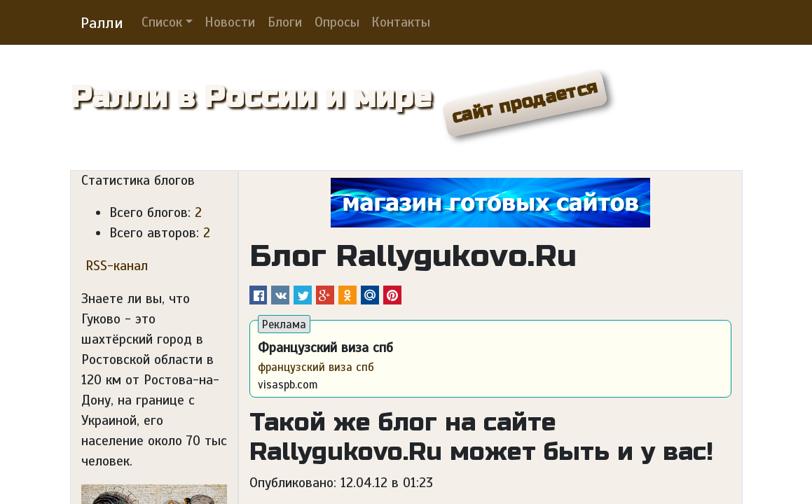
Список (162, 22)
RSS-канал (115, 266)
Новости (230, 22)
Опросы (337, 22)
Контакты (401, 22)
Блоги (285, 22)
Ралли (102, 23)
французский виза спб (316, 367)
